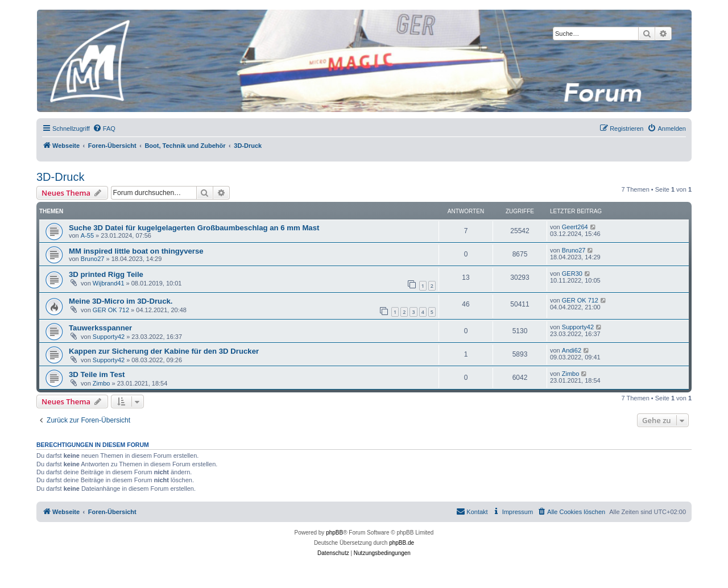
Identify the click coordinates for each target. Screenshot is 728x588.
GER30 (572, 274)
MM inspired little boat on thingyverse (136, 251)
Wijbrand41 (109, 283)
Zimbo (102, 383)
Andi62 (572, 350)
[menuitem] (104, 129)
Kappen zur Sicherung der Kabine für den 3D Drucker (164, 351)
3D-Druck (60, 177)
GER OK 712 (111, 310)
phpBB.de (402, 543)
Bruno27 (93, 259)
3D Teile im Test (97, 374)
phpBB (334, 533)
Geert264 (575, 227)
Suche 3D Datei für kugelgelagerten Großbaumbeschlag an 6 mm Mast (194, 228)
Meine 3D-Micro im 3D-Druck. (121, 301)
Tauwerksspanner (100, 328)
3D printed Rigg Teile (106, 274)
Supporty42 (109, 337)
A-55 (87, 235)
